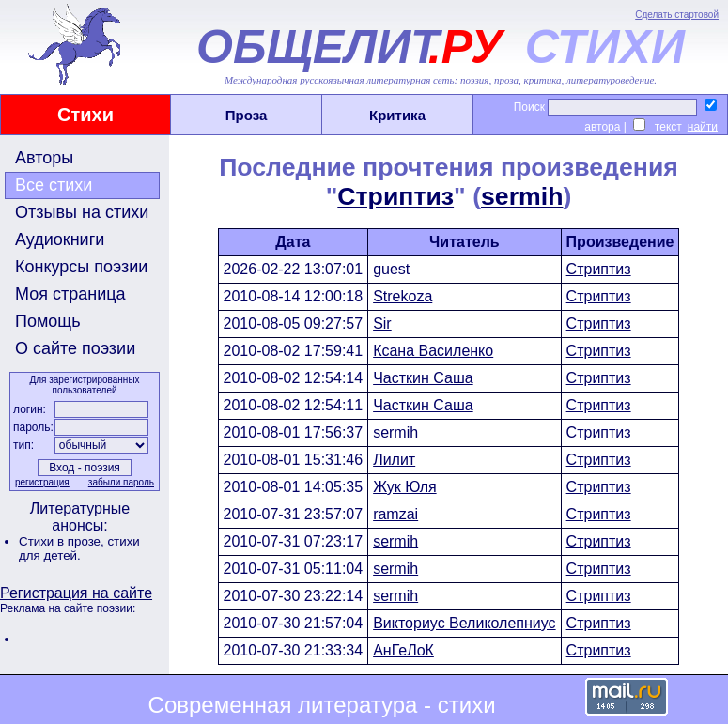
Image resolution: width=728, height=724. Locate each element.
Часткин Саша (423, 378)
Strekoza (403, 296)
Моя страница (70, 294)
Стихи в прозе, (63, 541)
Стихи (85, 115)
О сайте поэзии (75, 348)
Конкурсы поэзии (81, 267)
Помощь (48, 321)
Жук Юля (404, 487)
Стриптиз (395, 196)
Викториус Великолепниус (464, 623)
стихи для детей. (79, 548)
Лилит (394, 460)
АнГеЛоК (403, 650)
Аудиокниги (60, 239)
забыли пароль (121, 482)
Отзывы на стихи (82, 212)
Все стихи (54, 185)
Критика (397, 115)
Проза (247, 115)
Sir (382, 323)
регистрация (42, 482)
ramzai (395, 514)
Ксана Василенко (433, 351)
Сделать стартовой (677, 15)
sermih (522, 196)
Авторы (44, 158)
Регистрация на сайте (76, 593)
